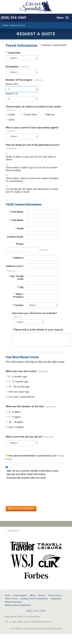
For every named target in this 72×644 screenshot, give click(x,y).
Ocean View (31, 115)
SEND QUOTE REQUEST (21, 509)
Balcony (50, 115)
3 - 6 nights (15, 412)
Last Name (17, 220)
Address (18, 258)
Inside (12, 115)
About (33, 595)
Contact (42, 595)
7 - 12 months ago (18, 382)
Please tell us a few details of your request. (38, 330)
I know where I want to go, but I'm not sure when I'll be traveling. (32, 169)
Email (19, 229)
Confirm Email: (15, 237)
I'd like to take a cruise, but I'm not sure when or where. (31, 158)
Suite (11, 120)
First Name (16, 212)
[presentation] (30, 493)
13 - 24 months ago (19, 387)
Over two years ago (19, 392)
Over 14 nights (16, 427)
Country (18, 305)
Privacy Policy (55, 595)
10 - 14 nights (16, 422)
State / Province (18, 296)
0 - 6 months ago (18, 377)
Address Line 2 (15, 266)
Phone (20, 244)
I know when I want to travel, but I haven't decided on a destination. (32, 180)
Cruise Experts (20, 595)
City (20, 287)
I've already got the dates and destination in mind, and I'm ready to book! (32, 190)
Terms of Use (11, 599)
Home (8, 595)
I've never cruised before (22, 397)
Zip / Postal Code (16, 278)
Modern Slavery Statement (18, 605)
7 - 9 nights (15, 417)
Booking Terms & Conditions (34, 599)
